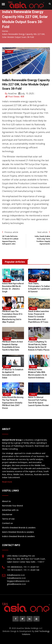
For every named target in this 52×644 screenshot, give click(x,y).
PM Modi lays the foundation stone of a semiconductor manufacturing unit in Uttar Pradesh (12, 317)
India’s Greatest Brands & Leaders (18, 536)
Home (5, 31)
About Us (6, 501)
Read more (7, 482)
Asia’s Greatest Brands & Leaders (18, 532)
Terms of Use (8, 519)
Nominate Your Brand (12, 506)
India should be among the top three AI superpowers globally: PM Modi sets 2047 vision (13, 403)
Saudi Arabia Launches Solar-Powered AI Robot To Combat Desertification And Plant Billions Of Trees (39, 317)
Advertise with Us (10, 510)
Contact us (7, 523)
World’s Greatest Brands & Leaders (19, 528)
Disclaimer (7, 514)
